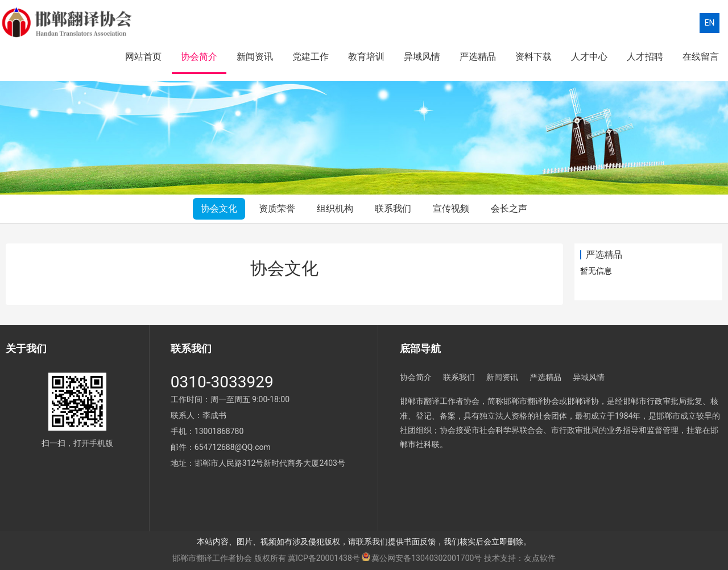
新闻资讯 (255, 57)
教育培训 (366, 57)
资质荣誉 (277, 208)
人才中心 (589, 57)
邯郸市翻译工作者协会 (212, 558)
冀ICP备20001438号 (324, 558)
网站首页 (143, 57)
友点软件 (540, 558)
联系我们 (393, 208)
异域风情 (422, 57)
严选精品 (478, 57)
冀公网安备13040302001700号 (427, 558)
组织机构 (335, 208)
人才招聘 (645, 57)
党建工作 (311, 57)
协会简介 (199, 57)
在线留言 (701, 57)
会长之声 (509, 208)
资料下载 (533, 57)
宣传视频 (451, 208)
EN (710, 23)
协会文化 (219, 208)
